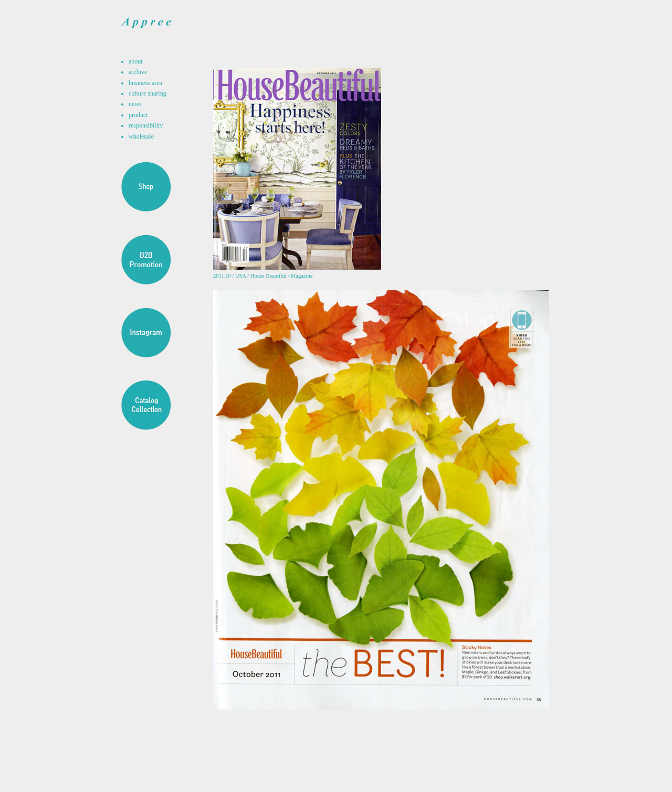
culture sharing (148, 93)
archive (138, 72)
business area (145, 83)
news (135, 104)
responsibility (146, 125)
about (136, 61)
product (138, 115)
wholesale (141, 136)
